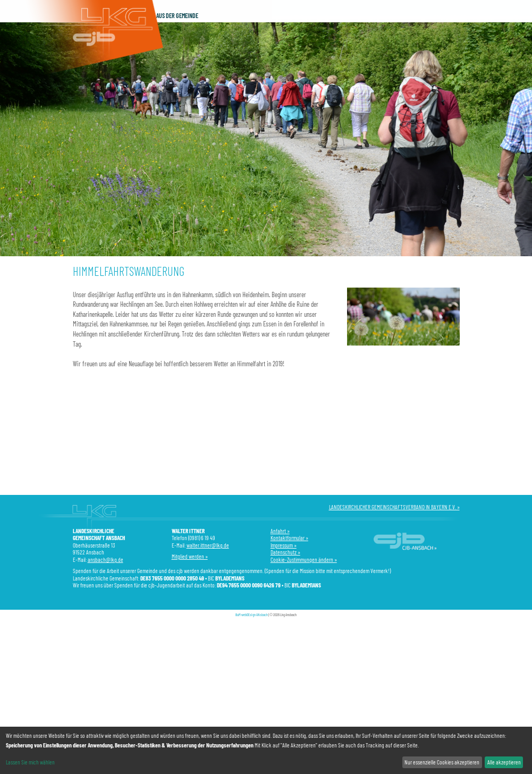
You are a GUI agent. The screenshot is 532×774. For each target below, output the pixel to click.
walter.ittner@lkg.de (208, 545)
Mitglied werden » (190, 556)
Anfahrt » (280, 531)
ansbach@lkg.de (105, 560)
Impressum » (284, 545)
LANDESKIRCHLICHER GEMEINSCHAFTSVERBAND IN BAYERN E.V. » (394, 507)
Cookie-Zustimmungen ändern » (304, 560)
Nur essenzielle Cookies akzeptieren (442, 762)
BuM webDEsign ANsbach (252, 615)
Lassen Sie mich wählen (30, 762)
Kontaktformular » (289, 538)
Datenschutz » (285, 552)
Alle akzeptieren (504, 762)
